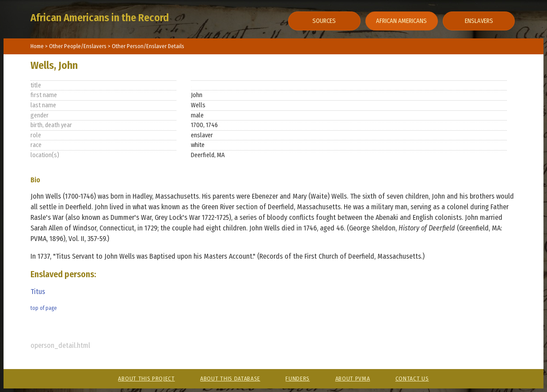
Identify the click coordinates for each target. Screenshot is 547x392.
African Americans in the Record (100, 18)
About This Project (146, 379)
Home (37, 46)
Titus (38, 292)
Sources (324, 21)
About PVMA (353, 379)
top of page (44, 308)
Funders (298, 379)
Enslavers (479, 21)
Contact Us (412, 379)
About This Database (230, 379)
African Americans (401, 21)
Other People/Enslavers (78, 46)
